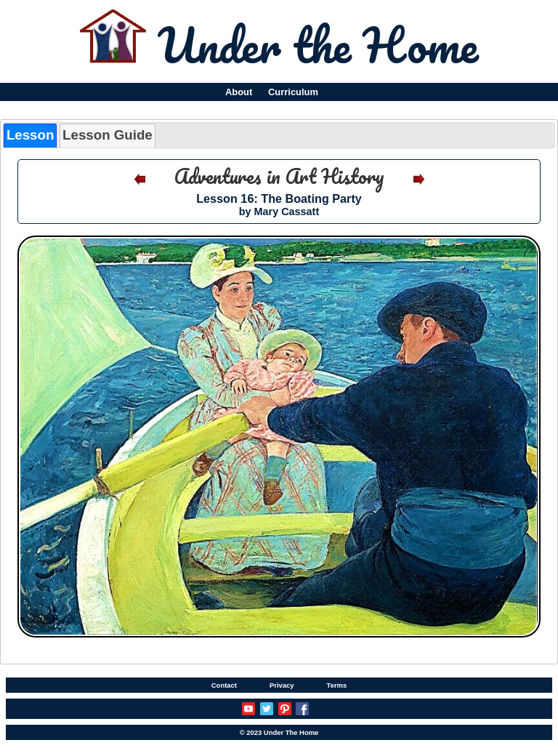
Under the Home (318, 44)
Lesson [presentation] (30, 135)
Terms (337, 685)
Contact (224, 685)
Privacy (282, 685)
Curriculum (293, 92)
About (239, 92)
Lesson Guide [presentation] (108, 135)
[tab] (30, 136)
